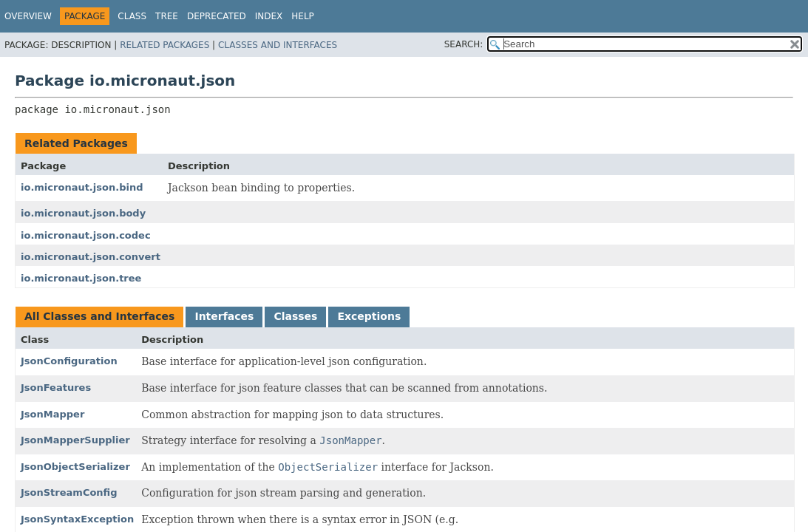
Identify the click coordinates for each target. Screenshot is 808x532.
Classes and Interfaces (278, 45)
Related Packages (164, 45)
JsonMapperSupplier (75, 440)
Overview (28, 16)
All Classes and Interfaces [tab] (99, 316)
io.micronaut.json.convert (91, 257)
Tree (167, 16)
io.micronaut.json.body (83, 213)
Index (269, 16)
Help (303, 16)
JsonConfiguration (69, 361)
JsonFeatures (56, 388)
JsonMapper (52, 414)
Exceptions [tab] (369, 316)
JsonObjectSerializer (75, 467)
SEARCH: (464, 44)
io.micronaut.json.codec (86, 235)
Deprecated (217, 16)
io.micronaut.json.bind (82, 187)
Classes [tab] (295, 316)
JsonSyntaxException (77, 519)
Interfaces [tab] (224, 316)
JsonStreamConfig (69, 492)
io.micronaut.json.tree (81, 278)
